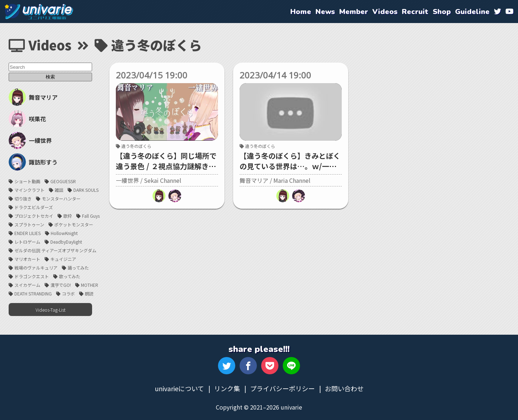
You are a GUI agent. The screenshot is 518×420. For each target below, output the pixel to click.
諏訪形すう (33, 162)
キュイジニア (63, 259)
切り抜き (23, 198)
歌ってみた (70, 276)
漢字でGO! (61, 285)
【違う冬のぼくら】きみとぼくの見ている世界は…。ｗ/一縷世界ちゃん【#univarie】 (290, 166)
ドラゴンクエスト (32, 276)
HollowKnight (64, 233)
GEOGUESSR (63, 181)
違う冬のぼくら (134, 146)
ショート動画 (27, 181)
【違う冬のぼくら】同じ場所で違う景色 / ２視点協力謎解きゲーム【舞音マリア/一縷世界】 (166, 166)
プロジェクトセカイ (34, 216)
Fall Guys (91, 216)
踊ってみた (78, 268)
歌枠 (68, 216)
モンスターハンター (61, 198)
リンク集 (227, 388)
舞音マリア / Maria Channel (275, 180)
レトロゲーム (27, 242)
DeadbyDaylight (66, 242)
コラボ (68, 293)
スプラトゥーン (29, 224)
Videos (40, 45)
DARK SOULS (86, 190)
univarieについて (179, 388)
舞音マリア (33, 97)
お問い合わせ (344, 388)
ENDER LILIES (28, 233)
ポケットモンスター (74, 224)
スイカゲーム (27, 285)
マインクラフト (29, 190)
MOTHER (90, 285)
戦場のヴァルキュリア (36, 268)
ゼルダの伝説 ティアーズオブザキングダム (55, 250)
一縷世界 (30, 140)
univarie (39, 12)
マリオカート (27, 259)
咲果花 (27, 119)
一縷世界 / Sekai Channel (149, 180)
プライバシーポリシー (282, 388)
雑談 (59, 190)
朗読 (89, 293)
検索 (50, 77)
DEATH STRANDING (33, 293)
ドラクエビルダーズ (34, 207)
